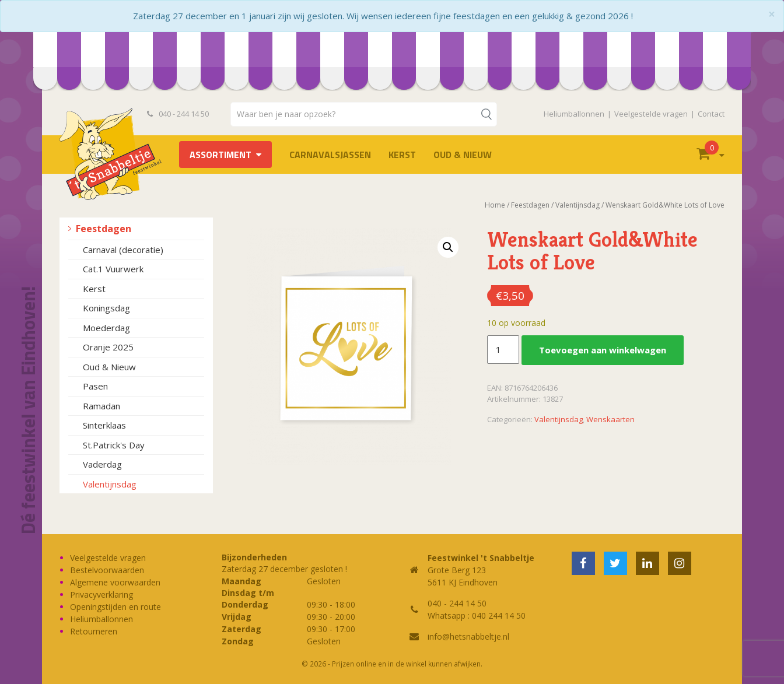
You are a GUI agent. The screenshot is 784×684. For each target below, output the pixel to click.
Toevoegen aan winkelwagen (603, 350)
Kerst (402, 155)
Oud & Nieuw (463, 155)
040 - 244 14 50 (178, 114)
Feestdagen (104, 229)
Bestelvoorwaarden (107, 570)
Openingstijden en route (116, 607)
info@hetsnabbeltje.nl (468, 636)
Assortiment (220, 155)
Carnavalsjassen (330, 155)
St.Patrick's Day (114, 445)
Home (495, 205)
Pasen (95, 386)
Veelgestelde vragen (651, 114)
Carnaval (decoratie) (123, 250)
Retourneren (94, 631)
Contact (711, 114)
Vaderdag (102, 464)
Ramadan (101, 406)
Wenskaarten (610, 419)
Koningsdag (106, 308)
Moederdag (106, 328)
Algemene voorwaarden (115, 582)
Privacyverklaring (101, 594)
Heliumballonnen (574, 114)
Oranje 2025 (108, 347)
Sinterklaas (104, 425)
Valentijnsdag (110, 484)
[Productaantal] (503, 350)
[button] (448, 247)
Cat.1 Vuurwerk (113, 269)
